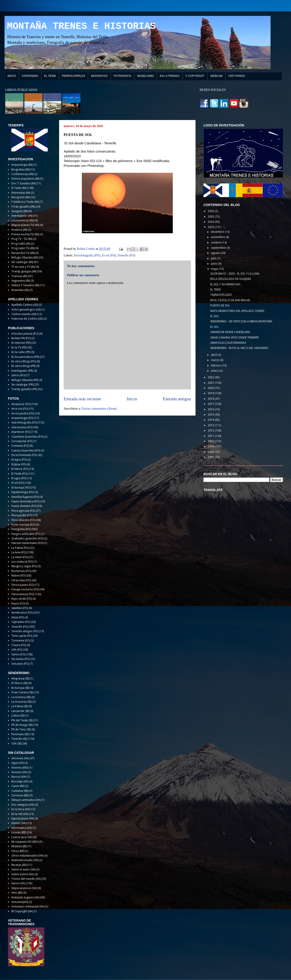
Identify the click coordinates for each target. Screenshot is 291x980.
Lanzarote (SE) (20, 711)
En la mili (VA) (20, 814)
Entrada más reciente (82, 399)
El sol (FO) (109, 255)
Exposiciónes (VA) (23, 818)
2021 (211, 383)
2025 (211, 217)
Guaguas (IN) (20, 211)
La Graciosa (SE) (21, 702)
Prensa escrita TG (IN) (25, 234)
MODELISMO (146, 76)
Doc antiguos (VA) (23, 805)
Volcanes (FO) (20, 664)
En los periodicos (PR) (25, 357)
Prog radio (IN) (21, 244)
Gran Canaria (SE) (22, 692)
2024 (211, 222)
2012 (211, 430)
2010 (211, 441)
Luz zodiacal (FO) (22, 562)
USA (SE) (16, 743)
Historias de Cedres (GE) (27, 319)
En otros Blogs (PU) (24, 361)
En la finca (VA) (21, 809)
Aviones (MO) (20, 768)
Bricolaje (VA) (20, 781)
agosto (216, 253)
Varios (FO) (18, 654)
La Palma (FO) (20, 548)
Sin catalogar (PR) (22, 385)
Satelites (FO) (20, 608)
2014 (211, 420)
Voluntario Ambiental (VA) (28, 906)
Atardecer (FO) (21, 432)
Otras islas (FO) (21, 580)
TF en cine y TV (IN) (23, 267)
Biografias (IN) (20, 169)
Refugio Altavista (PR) (25, 380)
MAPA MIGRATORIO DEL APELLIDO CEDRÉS (237, 311)
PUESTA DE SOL (220, 305)
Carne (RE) (18, 786)
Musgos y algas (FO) (24, 566)
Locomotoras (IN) (23, 220)
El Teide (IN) (19, 188)
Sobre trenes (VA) (23, 874)
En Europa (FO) (21, 487)
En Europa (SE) (20, 688)
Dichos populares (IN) (25, 179)
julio (214, 258)
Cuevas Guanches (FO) (26, 450)
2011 (211, 436)
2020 (211, 388)
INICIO (12, 76)
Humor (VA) (19, 823)
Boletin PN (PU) (21, 338)
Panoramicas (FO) (23, 594)
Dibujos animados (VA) (26, 800)
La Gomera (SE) (21, 697)
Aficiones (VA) (20, 758)
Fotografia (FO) (21, 529)
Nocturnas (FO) (21, 571)
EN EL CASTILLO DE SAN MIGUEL (230, 300)
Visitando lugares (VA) (25, 897)
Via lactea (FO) (20, 659)
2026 (211, 211)
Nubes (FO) (19, 575)
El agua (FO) (19, 478)
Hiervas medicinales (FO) (27, 543)
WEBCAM (216, 76)
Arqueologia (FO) (22, 418)
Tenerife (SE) (19, 739)
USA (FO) (17, 650)
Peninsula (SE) (20, 734)
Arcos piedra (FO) (23, 413)
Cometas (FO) (20, 446)
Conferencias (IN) (22, 174)
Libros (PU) (18, 375)
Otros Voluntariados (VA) (27, 856)
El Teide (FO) (19, 474)
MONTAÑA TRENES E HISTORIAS (81, 26)
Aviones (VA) (19, 772)
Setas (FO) (18, 617)
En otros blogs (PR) (23, 366)
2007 (211, 457)
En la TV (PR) (19, 347)
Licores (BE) (19, 832)
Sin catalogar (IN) (22, 262)
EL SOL (214, 316)
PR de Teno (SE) (21, 729)
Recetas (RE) (19, 865)
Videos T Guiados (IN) (25, 285)
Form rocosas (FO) (23, 525)
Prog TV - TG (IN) (22, 239)
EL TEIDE (50, 76)
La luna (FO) (19, 552)
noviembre (218, 237)
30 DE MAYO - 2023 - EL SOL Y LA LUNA (235, 274)
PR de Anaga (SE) (22, 725)
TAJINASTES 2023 (221, 295)
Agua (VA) (18, 763)
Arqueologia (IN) (22, 165)
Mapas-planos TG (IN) (25, 225)
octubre (216, 242)
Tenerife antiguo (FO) (25, 631)
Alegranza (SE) (20, 678)
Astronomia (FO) (22, 427)
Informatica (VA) (22, 828)
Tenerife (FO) (127, 255)
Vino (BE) (17, 893)
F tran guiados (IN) (23, 207)
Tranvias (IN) (19, 276)
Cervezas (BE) (20, 795)
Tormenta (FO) (21, 640)
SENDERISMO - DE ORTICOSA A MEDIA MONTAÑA (241, 321)
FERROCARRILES (73, 76)
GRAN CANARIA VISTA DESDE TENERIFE (235, 337)
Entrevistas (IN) (21, 193)
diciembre (218, 232)
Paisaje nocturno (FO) (25, 589)
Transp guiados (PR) (24, 389)
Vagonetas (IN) (21, 281)
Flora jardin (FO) (22, 515)
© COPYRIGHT (195, 76)
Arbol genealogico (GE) (26, 310)
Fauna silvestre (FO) (24, 506)
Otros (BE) (18, 851)
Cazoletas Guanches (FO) (27, 437)
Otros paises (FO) (23, 585)
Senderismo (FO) (22, 613)
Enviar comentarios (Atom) (99, 409)
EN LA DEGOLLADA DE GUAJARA (231, 279)
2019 (211, 393)
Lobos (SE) (18, 716)
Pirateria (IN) (19, 230)
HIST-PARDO (237, 76)
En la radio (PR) (21, 352)
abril (214, 355)
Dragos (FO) (19, 460)
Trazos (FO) (19, 645)
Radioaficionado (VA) (25, 860)
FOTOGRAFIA (123, 76)
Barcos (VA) (19, 777)
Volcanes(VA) (20, 902)
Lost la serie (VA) (22, 837)
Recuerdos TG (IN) (23, 253)
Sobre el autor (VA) (23, 869)
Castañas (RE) (20, 791)
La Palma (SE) (20, 706)
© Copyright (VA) (22, 911)
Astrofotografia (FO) (87, 255)
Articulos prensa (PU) (25, 334)
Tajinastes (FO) (21, 622)
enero (215, 371)
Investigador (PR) (22, 371)
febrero (216, 365)
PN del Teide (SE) (22, 720)
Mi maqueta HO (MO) (25, 842)
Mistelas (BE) (19, 846)
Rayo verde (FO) (22, 599)
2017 (211, 404)
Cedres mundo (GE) (24, 314)
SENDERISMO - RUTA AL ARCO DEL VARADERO (239, 348)
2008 (211, 452)
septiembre (219, 248)
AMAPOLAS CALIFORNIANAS (228, 343)
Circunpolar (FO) (22, 441)
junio (214, 264)
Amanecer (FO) (21, 404)
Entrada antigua (177, 399)
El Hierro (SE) (19, 683)
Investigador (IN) (22, 216)
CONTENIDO (30, 76)
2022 (211, 377)
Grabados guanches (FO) (27, 538)
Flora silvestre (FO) (23, 520)
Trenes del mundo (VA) (26, 879)
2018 (211, 399)
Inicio (132, 399)
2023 (211, 227)
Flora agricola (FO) (23, 511)
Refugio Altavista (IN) (25, 257)
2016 (211, 409)
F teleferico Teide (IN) (25, 202)
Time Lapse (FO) (22, 636)
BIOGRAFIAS (99, 76)
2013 (211, 425)
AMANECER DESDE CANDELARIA (230, 332)
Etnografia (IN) (20, 197)
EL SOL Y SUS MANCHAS (225, 284)
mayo (215, 269)
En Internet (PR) (21, 343)
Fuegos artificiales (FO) (26, 534)
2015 (211, 415)
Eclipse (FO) (19, 464)
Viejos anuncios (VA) (24, 888)
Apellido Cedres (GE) (25, 305)
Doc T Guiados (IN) (23, 183)
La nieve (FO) (20, 557)
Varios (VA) (18, 883)
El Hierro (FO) (20, 469)
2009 (211, 446)
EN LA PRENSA (170, 76)
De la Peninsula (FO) (24, 455)
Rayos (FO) (18, 603)
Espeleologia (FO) (23, 492)
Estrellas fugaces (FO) (25, 497)
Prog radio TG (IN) (23, 248)
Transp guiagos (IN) (24, 271)
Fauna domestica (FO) (25, 501)
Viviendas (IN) (20, 290)
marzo (216, 360)
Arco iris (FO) (20, 409)
